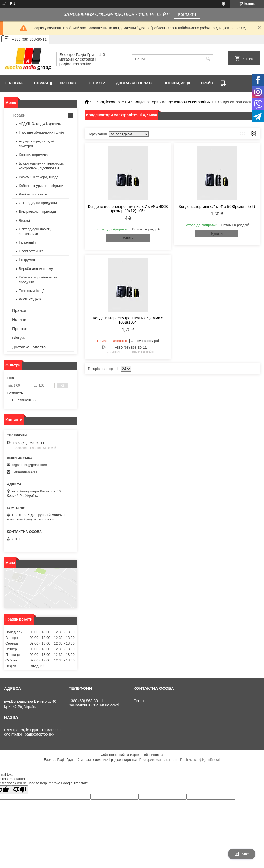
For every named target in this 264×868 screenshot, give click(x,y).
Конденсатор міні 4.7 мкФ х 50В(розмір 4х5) (217, 206)
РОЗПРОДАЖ (30, 299)
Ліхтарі (24, 220)
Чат (242, 854)
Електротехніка (31, 251)
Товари (41, 83)
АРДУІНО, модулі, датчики (40, 124)
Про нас (68, 83)
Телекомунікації (32, 291)
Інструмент (28, 260)
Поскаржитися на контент (158, 760)
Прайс (207, 83)
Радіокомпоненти (115, 102)
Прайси (19, 310)
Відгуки (19, 338)
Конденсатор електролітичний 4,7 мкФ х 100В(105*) (128, 320)
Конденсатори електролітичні (188, 102)
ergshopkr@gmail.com (29, 465)
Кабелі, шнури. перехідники (41, 186)
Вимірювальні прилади (37, 211)
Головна (14, 83)
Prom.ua (157, 755)
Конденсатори (146, 102)
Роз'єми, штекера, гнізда (39, 177)
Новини (19, 319)
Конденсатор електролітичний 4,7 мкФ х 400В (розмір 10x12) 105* (128, 209)
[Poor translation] (20, 790)
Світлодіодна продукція (38, 203)
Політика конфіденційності (200, 760)
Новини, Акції (177, 83)
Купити (128, 238)
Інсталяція (27, 242)
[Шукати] (208, 59)
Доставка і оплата (134, 83)
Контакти (187, 14)
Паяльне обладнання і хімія (41, 132)
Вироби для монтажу (36, 269)
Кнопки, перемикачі (35, 155)
